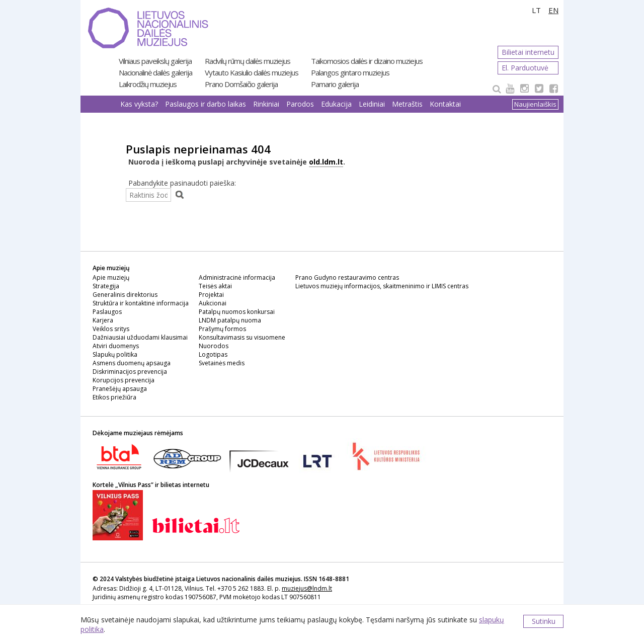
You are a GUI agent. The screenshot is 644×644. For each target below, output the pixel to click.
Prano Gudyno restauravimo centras (347, 277)
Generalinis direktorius (125, 295)
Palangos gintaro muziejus (350, 72)
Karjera (103, 320)
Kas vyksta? (139, 104)
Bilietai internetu (528, 52)
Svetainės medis (222, 363)
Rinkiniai (266, 104)
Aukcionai (213, 303)
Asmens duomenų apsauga (132, 363)
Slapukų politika (115, 354)
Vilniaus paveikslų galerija (155, 61)
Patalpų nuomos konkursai (237, 312)
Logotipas (213, 354)
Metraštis (407, 104)
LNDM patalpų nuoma (230, 320)
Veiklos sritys (111, 329)
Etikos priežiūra (114, 397)
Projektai (211, 295)
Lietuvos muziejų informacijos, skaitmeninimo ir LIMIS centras (382, 286)
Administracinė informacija (237, 277)
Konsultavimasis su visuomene (242, 337)
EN (553, 10)
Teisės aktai (215, 286)
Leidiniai (372, 104)
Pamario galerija (335, 84)
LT (536, 10)
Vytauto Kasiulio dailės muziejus (252, 72)
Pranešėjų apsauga (120, 389)
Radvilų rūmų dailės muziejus (248, 61)
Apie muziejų (111, 277)
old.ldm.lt (326, 162)
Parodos (300, 104)
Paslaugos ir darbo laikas (206, 104)
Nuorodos (214, 346)
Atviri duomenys (116, 346)
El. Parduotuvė (525, 68)
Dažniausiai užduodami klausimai (140, 337)
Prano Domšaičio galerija (241, 84)
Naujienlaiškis (535, 104)
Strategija (106, 286)
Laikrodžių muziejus (148, 84)
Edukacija (336, 104)
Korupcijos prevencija (124, 380)
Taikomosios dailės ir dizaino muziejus (367, 61)
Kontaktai (445, 104)
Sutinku (544, 621)
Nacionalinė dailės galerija (155, 72)
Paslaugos (107, 312)
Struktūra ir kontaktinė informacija (141, 303)
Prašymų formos (222, 329)
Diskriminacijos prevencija (130, 372)
